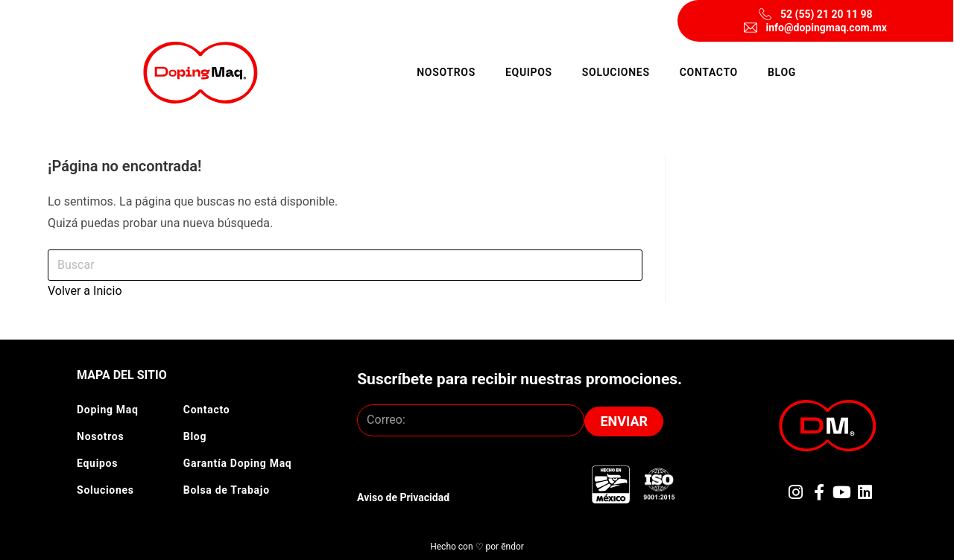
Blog (782, 72)
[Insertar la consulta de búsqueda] (345, 265)
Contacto (709, 72)
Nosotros (446, 72)
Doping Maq (108, 410)
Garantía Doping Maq (238, 463)
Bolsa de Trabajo (227, 490)
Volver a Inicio (85, 291)
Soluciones (616, 72)
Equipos (529, 72)
